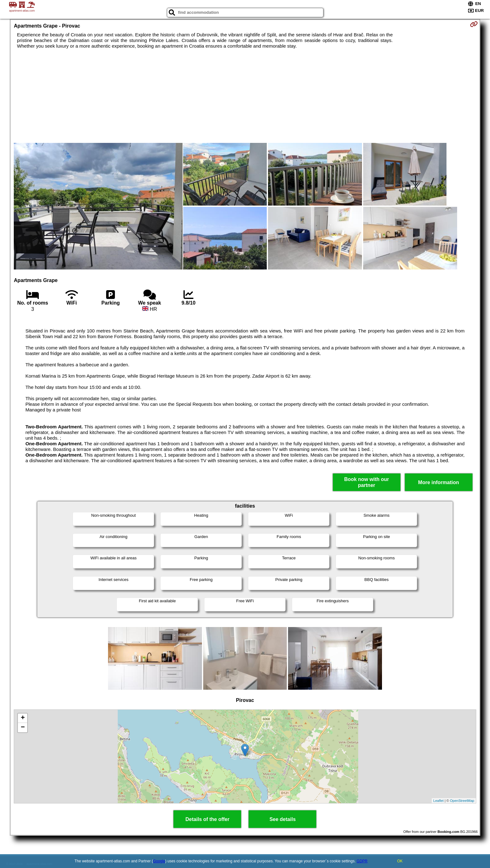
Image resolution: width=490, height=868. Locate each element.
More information (438, 482)
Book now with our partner (366, 482)
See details (283, 819)
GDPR (362, 861)
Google (159, 861)
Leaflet (438, 801)
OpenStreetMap (462, 801)
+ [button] (23, 718)
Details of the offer (207, 819)
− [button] (23, 728)
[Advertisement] (245, 96)
